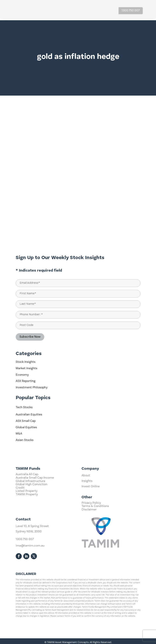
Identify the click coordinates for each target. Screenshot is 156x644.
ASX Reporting (26, 379)
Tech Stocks (24, 406)
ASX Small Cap (26, 419)
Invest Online (91, 498)
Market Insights (26, 367)
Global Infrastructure (30, 498)
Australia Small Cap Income (35, 495)
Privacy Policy (91, 509)
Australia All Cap (27, 491)
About (86, 487)
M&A (19, 432)
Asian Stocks (25, 438)
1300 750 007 (131, 11)
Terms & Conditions (95, 512)
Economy (22, 373)
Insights (87, 492)
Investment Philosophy (32, 386)
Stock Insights (26, 360)
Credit (20, 505)
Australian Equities (29, 413)
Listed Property (27, 508)
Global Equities (26, 426)
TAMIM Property (27, 512)
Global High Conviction (31, 501)
